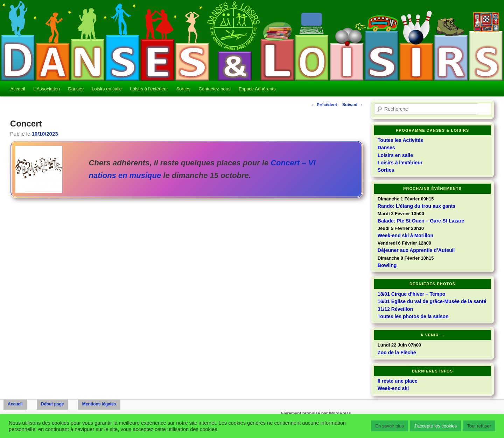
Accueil (18, 89)
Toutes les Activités (400, 140)
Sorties (183, 89)
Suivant (353, 105)
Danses (76, 89)
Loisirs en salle (107, 89)
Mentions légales (99, 404)
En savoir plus (390, 426)
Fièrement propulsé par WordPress (316, 413)
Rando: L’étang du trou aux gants (416, 206)
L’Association (47, 89)
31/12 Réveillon (395, 309)
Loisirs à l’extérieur (149, 89)
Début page (52, 404)
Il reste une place (398, 381)
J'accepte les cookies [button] (435, 426)
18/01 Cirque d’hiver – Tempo (411, 294)
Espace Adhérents (257, 89)
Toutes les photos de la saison (413, 316)
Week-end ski (393, 388)
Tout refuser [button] (479, 426)
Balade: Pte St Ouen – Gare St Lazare (421, 221)
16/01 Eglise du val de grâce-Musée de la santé (432, 301)
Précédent (324, 105)
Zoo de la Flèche (397, 353)
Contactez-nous (214, 89)
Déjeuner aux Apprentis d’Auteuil (416, 250)
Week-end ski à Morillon (405, 235)
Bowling (387, 265)
